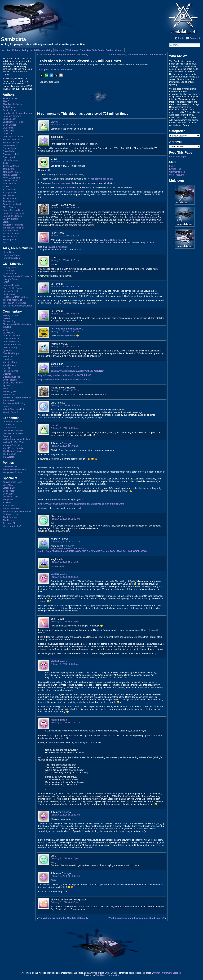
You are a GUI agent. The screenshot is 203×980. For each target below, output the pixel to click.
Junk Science (9, 505)
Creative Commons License (167, 973)
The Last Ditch (10, 394)
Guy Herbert (9, 157)
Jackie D (7, 163)
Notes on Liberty (11, 285)
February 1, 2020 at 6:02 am (65, 446)
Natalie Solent (10, 189)
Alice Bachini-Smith (12, 104)
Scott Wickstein (10, 219)
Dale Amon (8, 128)
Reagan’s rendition (57, 247)
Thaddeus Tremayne (13, 225)
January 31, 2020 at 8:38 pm (65, 331)
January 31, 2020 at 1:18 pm (65, 161)
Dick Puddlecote (11, 342)
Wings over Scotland (13, 472)
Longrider (7, 359)
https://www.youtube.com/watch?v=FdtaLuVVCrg (64, 380)
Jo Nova (7, 503)
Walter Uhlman (10, 237)
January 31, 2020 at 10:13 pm (65, 367)
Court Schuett (10, 125)
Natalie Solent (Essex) (51, 65)
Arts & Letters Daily (12, 482)
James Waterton (11, 166)
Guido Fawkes (10, 466)
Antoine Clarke (10, 110)
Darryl (54, 122)
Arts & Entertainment (75, 65)
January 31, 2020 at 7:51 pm (65, 314)
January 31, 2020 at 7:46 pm (65, 287)
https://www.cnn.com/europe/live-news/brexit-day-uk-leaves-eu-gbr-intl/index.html (81, 504)
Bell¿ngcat (8, 485)
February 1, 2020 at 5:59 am (65, 428)
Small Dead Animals (13, 383)
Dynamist (7, 350)
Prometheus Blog (11, 258)
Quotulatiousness (11, 377)
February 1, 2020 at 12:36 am (65, 405)
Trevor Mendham (11, 234)
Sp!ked (6, 386)
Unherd (6, 406)
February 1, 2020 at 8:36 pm (65, 621)
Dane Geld (110, 240)
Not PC (6, 368)
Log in (172, 166)
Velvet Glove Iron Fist (13, 409)
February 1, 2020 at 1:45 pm (65, 562)
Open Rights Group (12, 288)
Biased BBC (9, 488)
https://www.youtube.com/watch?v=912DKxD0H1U (77, 371)
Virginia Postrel (10, 412)
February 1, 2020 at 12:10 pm (65, 542)
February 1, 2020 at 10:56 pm (65, 722)
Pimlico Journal (10, 291)
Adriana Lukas (10, 98)
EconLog (7, 436)
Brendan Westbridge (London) (18, 113)
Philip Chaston (10, 207)
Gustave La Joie (11, 154)
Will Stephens (10, 239)
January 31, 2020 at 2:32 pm (65, 236)
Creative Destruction (13, 433)
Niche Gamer (9, 252)
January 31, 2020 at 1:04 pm (65, 139)
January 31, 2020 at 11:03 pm (65, 390)
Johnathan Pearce (12, 172)
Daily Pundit (9, 333)
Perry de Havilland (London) (67, 329)
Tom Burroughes (11, 231)
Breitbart (7, 318)
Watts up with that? (12, 526)
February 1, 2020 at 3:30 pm (65, 577)
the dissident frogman (13, 228)
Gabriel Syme (10, 148)
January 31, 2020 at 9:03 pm (65, 346)
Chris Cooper (9, 119)
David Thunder (10, 273)
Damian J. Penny (11, 336)
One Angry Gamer (12, 255)
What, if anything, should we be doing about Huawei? (136, 55)
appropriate (69, 336)
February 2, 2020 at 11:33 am (65, 815)
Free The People (11, 353)
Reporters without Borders (16, 297)
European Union (97, 65)
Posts (181, 38)
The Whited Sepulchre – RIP (17, 397)
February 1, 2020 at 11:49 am (65, 519)
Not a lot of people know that (17, 511)
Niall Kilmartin (10, 195)
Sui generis (142, 65)
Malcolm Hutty (10, 181)
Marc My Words (10, 365)
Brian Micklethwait (12, 116)
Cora (5, 330)
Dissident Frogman (12, 344)
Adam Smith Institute (13, 422)
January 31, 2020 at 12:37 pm (65, 124)
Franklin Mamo (10, 145)
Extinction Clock (11, 497)
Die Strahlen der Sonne (72, 192)
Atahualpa (114, 975)
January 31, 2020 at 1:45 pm (65, 208)
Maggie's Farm (10, 362)
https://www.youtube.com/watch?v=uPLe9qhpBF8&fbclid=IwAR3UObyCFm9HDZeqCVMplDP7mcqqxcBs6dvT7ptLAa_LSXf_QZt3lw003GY (93, 550)
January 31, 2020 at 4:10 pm (65, 260)
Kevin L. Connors (11, 178)
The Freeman (9, 454)
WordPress (101, 975)
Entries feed (175, 169)
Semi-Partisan (10, 380)
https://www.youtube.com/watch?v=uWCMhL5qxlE (65, 375)
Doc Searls (8, 494)
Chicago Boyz (10, 321)
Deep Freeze (9, 491)
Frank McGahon (11, 142)
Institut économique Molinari (17, 439)
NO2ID (6, 282)
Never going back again (100, 179)
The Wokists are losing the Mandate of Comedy (63, 55)
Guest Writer (9, 151)
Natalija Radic (10, 192)
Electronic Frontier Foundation (18, 276)
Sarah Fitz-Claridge (12, 216)
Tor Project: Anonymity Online (17, 306)
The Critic (8, 389)
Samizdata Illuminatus (14, 213)
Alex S (6, 101)
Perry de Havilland (12, 204)
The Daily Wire (10, 391)
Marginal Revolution (13, 445)
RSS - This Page (177, 156)
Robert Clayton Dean (13, 210)
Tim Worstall (9, 400)
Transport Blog (10, 523)
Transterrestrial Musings (15, 403)
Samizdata (13, 39)
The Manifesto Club (12, 300)
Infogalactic (8, 500)
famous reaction (154, 222)
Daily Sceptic (9, 270)
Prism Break (9, 294)
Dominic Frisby (10, 347)
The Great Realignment (14, 469)
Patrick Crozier (10, 198)
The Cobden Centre (12, 451)
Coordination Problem (14, 430)
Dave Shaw (8, 131)
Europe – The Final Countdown (55, 69)
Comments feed (177, 172)
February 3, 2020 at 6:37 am (65, 902)
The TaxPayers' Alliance (14, 303)
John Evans (9, 169)
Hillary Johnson (10, 160)
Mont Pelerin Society (13, 448)
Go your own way (61, 183)
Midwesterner (9, 184)
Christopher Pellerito (13, 122)
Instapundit (8, 356)
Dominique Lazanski (13, 137)
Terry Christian (67, 271)
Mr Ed (6, 187)
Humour (130, 65)
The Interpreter (10, 517)
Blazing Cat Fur (10, 315)
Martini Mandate (11, 508)
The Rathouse (10, 520)
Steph (6, 222)
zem (5, 242)
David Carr (8, 134)
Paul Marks (8, 201)
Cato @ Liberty (10, 267)
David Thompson (11, 339)
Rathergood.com (11, 514)
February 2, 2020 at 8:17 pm (65, 858)
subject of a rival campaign (143, 217)
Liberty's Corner (11, 279)
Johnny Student (10, 175)
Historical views (115, 65)
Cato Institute (9, 427)
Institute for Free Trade (14, 442)
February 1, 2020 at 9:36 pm (65, 664)
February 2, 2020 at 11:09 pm (65, 876)
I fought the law (64, 187)
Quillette (7, 374)
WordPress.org (177, 175)
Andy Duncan (9, 107)
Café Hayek (9, 425)
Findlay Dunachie (11, 139)
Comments (195, 38)
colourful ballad (66, 174)
